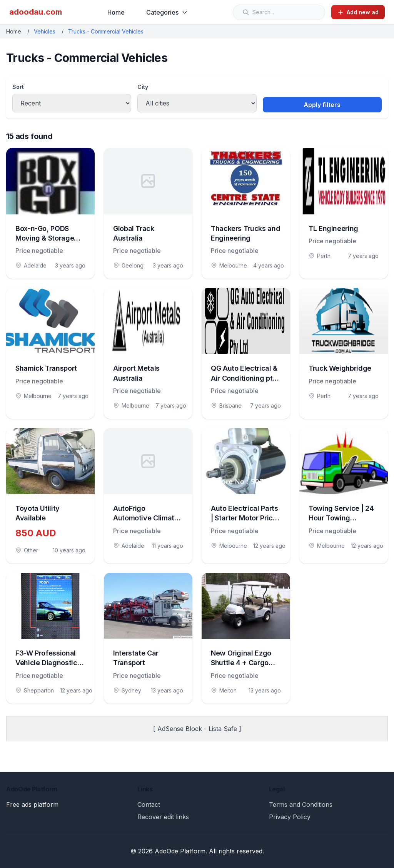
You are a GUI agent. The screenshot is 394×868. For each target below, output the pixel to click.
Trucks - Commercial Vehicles (106, 31)
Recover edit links (163, 817)
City (143, 87)
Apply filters (322, 105)
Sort (18, 87)
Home (116, 12)
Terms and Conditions (301, 804)
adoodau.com (36, 12)
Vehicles (45, 31)
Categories (167, 12)
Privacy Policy (290, 817)
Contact (149, 804)
